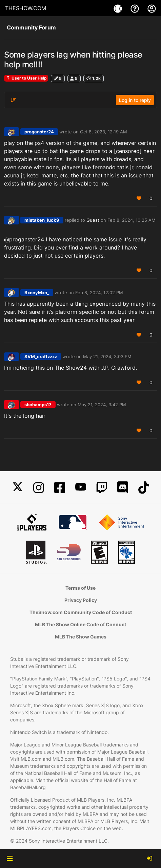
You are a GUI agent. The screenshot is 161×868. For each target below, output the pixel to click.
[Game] (119, 8)
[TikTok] (144, 488)
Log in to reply (135, 100)
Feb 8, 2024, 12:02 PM (99, 292)
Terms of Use (80, 588)
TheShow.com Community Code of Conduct (81, 612)
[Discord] (123, 488)
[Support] (136, 8)
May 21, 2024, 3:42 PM (102, 405)
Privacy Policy (81, 600)
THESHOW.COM (26, 8)
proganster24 (39, 132)
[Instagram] (39, 488)
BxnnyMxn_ (37, 292)
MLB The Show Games (81, 637)
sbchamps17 (38, 405)
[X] (18, 488)
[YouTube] (81, 488)
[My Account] (152, 8)
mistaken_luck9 (42, 220)
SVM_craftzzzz (41, 356)
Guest (93, 220)
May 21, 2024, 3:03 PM (107, 356)
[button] (10, 859)
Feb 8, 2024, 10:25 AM (132, 220)
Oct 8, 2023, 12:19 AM (104, 132)
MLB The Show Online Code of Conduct (80, 624)
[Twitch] (102, 488)
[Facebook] (60, 488)
